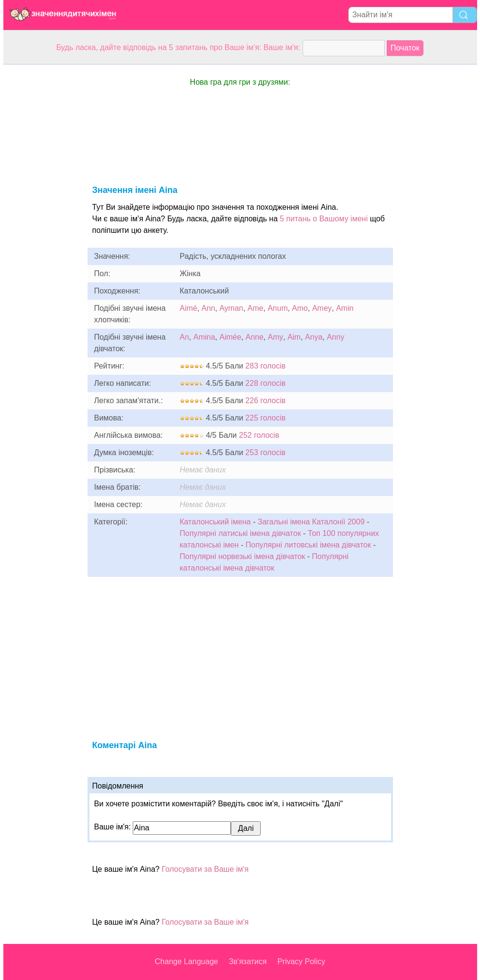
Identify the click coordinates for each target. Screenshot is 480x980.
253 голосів (265, 452)
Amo (300, 308)
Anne (254, 337)
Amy (276, 337)
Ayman (231, 308)
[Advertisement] (42, 209)
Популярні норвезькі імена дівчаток (243, 556)
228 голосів (265, 383)
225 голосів (265, 418)
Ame (256, 308)
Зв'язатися (248, 961)
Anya (314, 337)
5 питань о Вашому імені (324, 219)
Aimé (189, 308)
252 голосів (259, 435)
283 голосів (265, 366)
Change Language (187, 961)
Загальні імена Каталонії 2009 (311, 522)
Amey (322, 308)
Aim (294, 337)
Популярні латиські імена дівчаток (240, 533)
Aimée (230, 337)
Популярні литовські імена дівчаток (309, 545)
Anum (278, 308)
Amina (204, 337)
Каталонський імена (215, 522)
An (185, 337)
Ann (208, 308)
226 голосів (265, 401)
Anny (335, 337)
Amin (345, 308)
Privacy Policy (302, 961)
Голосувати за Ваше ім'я (205, 869)
